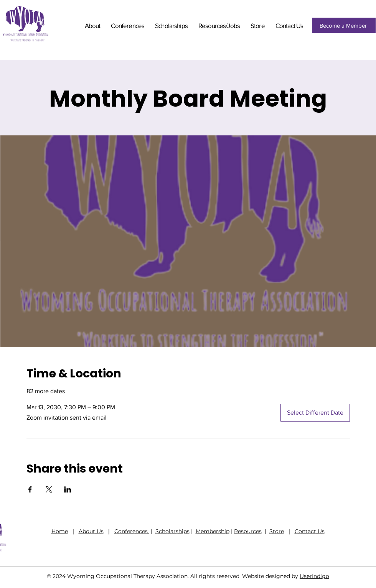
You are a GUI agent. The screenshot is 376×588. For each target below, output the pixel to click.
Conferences (132, 531)
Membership (213, 531)
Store (277, 531)
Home (60, 531)
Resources (248, 531)
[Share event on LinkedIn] (68, 489)
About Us (91, 531)
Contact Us (310, 531)
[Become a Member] (344, 25)
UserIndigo (314, 576)
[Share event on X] (49, 489)
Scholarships (172, 531)
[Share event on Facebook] (30, 489)
